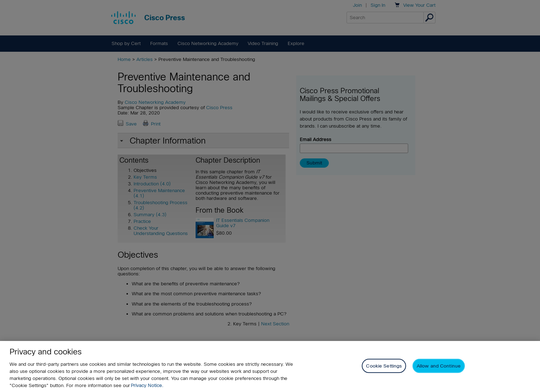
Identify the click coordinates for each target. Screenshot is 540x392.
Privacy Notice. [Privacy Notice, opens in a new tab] (147, 385)
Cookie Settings (384, 366)
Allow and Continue (439, 366)
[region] (270, 366)
